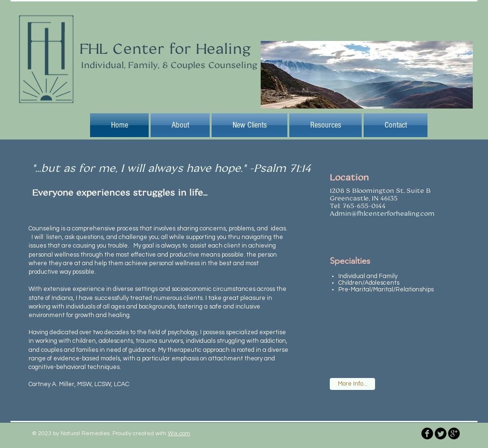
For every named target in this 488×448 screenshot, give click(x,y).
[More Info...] (352, 384)
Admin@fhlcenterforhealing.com (382, 213)
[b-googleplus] (454, 433)
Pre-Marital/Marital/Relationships (386, 289)
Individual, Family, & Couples (143, 65)
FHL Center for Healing (165, 48)
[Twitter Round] (441, 433)
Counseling (231, 65)
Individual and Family (368, 276)
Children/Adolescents (369, 283)
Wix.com (179, 433)
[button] (249, 125)
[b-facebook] (427, 433)
